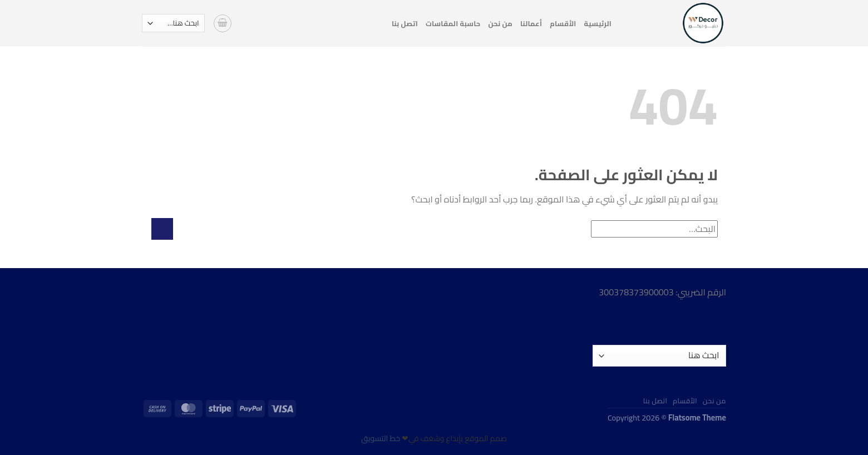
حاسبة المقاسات (453, 23)
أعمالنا (531, 23)
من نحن (500, 23)
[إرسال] (162, 229)
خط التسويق (381, 438)
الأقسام (563, 23)
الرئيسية (598, 23)
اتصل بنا (405, 23)
